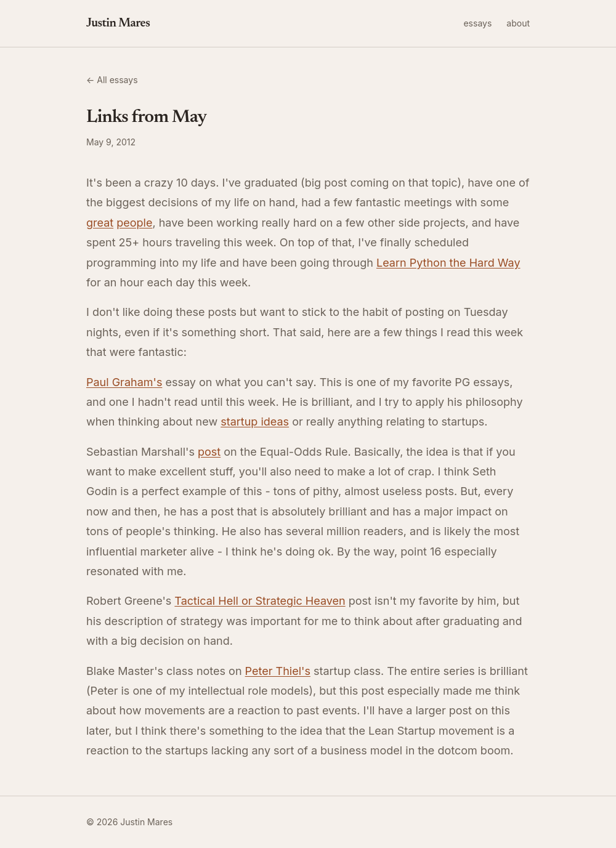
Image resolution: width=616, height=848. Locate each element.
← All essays (112, 80)
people (134, 223)
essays (477, 23)
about (518, 23)
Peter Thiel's (278, 671)
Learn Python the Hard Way (448, 263)
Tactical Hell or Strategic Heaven (260, 601)
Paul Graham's (124, 382)
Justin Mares (118, 23)
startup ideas (255, 422)
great (100, 223)
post (209, 452)
